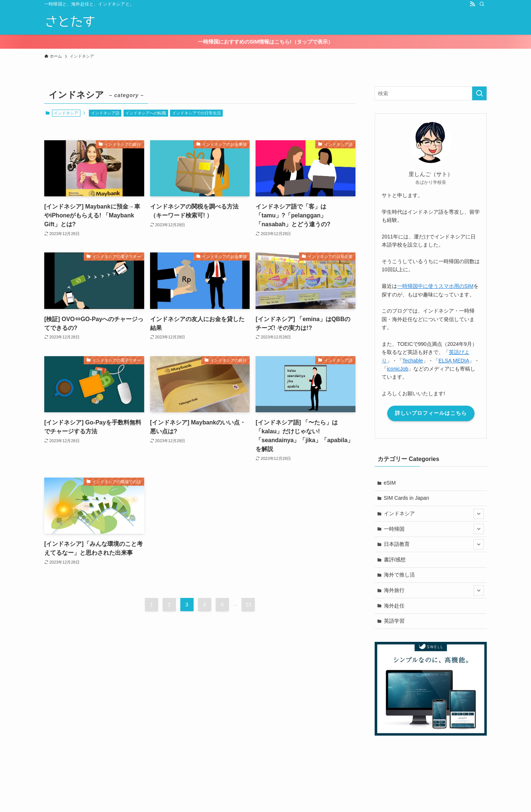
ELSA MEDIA (454, 361)
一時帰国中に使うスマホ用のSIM (435, 286)
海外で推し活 (399, 575)
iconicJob (398, 369)
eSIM (390, 483)
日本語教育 (434, 544)
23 (249, 605)
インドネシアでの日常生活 (197, 113)
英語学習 (394, 621)
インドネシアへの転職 (146, 113)
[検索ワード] (431, 93)
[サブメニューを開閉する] (479, 514)
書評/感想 (395, 560)
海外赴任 (394, 606)
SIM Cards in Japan (407, 498)
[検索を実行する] (479, 93)
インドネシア (434, 514)
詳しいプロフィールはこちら (431, 413)
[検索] (482, 4)
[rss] (472, 4)
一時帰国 (434, 529)
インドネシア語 (105, 113)
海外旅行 (434, 591)
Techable (413, 361)
